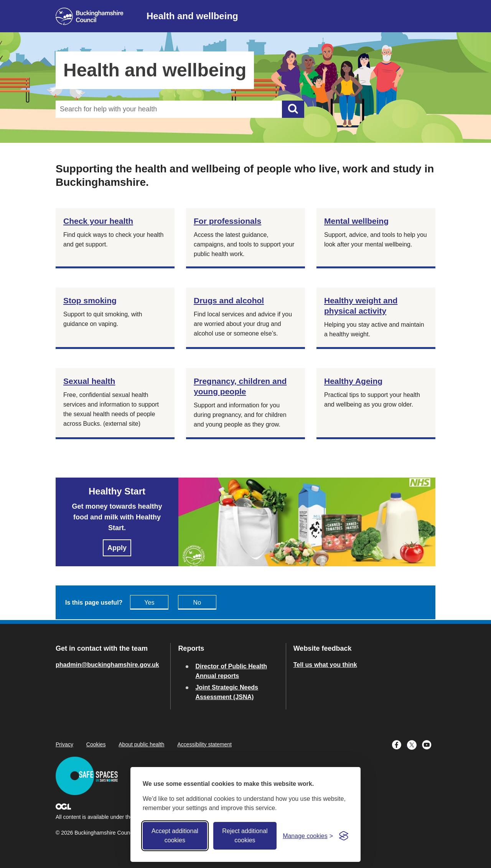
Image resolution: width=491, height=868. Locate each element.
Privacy (64, 744)
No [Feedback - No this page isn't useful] (197, 603)
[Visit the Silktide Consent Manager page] (344, 836)
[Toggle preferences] (308, 836)
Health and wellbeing (192, 16)
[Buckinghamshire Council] (90, 16)
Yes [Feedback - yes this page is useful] (149, 603)
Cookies (96, 744)
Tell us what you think (325, 665)
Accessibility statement (204, 744)
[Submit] (293, 109)
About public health (141, 744)
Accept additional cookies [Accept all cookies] (175, 836)
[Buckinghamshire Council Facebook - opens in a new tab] (400, 744)
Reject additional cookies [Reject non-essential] (245, 836)
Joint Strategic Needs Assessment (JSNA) (227, 692)
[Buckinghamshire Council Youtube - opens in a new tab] (429, 744)
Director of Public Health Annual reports (231, 671)
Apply (117, 548)
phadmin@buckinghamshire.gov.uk (107, 665)
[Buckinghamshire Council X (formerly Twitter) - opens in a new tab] (414, 744)
